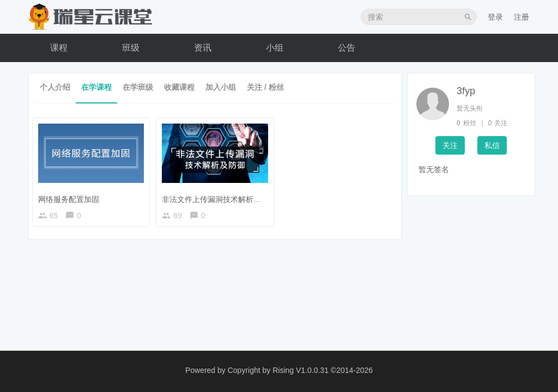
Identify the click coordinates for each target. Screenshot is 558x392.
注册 (521, 17)
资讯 (203, 48)
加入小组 (221, 87)
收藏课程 (179, 87)
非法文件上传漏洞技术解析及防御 (222, 197)
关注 (450, 145)
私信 (492, 145)
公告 (347, 48)
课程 (59, 48)
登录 (495, 17)
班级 (131, 48)
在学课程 (96, 87)
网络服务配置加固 (71, 197)
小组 (275, 48)
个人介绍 (55, 87)
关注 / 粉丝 (265, 87)
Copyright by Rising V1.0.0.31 (278, 370)
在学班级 (138, 87)
